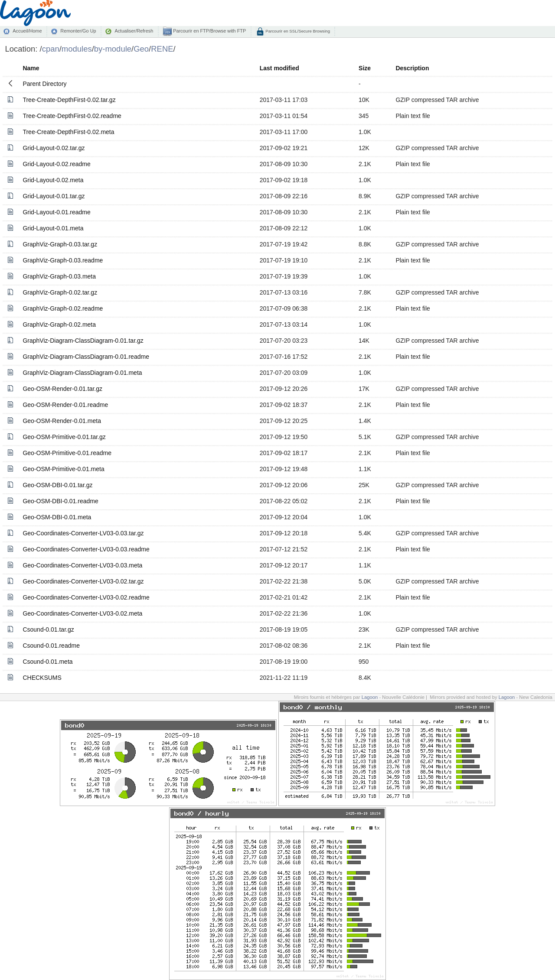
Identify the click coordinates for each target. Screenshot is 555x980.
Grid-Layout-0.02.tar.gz (54, 148)
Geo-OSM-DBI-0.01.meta (57, 517)
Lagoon (370, 697)
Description (412, 68)
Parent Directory (44, 84)
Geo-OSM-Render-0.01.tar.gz (62, 389)
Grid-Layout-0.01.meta (53, 228)
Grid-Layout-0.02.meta (53, 180)
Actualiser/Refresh (134, 31)
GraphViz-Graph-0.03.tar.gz (60, 244)
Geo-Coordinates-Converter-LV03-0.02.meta (82, 613)
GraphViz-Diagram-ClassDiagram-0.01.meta (82, 373)
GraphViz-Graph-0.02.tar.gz (60, 292)
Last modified (279, 68)
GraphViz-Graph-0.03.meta (59, 276)
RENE (162, 49)
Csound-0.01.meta (47, 662)
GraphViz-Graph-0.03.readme (63, 260)
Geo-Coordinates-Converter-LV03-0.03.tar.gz (83, 533)
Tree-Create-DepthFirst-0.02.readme (72, 116)
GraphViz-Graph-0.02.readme (63, 308)
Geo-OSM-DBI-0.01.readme (60, 501)
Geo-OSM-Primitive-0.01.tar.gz (64, 437)
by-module (113, 49)
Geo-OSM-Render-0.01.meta (62, 421)
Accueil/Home (27, 31)
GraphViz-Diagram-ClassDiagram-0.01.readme (86, 357)
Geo (141, 49)
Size (365, 68)
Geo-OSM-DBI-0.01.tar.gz (57, 485)
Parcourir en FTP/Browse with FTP (209, 31)
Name (31, 68)
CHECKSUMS (42, 678)
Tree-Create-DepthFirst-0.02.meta (68, 132)
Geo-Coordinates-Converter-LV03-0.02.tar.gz (83, 581)
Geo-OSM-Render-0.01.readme (65, 405)
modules (77, 49)
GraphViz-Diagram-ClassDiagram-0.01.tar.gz (83, 341)
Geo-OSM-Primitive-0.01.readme (67, 453)
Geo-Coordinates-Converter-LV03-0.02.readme (86, 597)
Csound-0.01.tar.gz (48, 629)
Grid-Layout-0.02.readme (56, 164)
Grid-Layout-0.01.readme (56, 212)
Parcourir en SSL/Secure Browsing (297, 31)
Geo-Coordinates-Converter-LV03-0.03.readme (86, 549)
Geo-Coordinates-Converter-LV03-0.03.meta (82, 565)
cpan (51, 49)
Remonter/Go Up (78, 31)
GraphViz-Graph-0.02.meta (59, 324)
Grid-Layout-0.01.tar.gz (54, 196)
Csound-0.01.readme (51, 646)
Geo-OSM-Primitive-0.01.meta (63, 469)
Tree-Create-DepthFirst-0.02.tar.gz (69, 100)
